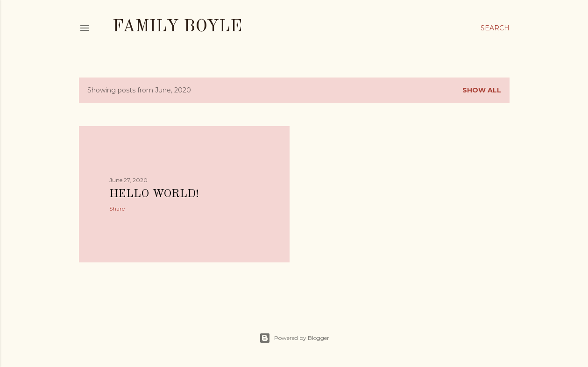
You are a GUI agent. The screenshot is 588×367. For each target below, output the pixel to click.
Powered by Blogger (294, 338)
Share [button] (117, 208)
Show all (482, 90)
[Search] (495, 28)
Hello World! (154, 194)
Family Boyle (177, 27)
